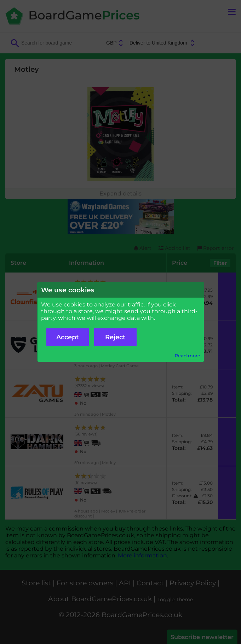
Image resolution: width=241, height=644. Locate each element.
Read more (188, 356)
